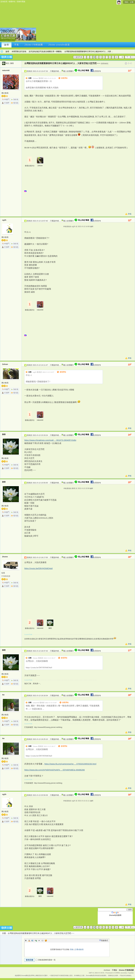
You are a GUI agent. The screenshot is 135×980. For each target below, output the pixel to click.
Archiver (107, 970)
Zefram (40, 166)
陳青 (12, 63)
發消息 (16, 103)
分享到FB (96, 71)
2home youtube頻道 (59, 45)
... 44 (122, 57)
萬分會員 (5, 93)
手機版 (114, 970)
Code (43, 940)
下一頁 (129, 57)
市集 (17, 45)
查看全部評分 (30, 166)
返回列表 (79, 57)
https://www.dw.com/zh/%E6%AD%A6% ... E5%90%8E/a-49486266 (55, 770)
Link (36, 940)
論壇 (7, 45)
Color (29, 940)
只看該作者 (54, 71)
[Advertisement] (83, 23)
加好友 (16, 99)
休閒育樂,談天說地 (19, 51)
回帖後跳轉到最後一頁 (46, 960)
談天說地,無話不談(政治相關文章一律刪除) (45, 51)
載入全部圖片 (69, 71)
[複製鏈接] (105, 64)
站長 (3, 573)
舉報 (130, 214)
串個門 (7, 99)
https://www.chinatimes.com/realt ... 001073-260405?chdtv (50, 440)
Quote (39, 940)
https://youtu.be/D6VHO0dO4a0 (38, 568)
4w (3, 695)
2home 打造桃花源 (2, 51)
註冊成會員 (79, 949)
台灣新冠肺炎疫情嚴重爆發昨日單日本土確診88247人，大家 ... (89, 51)
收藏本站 (12, 2)
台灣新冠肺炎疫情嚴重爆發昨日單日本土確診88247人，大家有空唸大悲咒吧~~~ (62, 63)
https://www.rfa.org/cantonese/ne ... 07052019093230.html (70, 764)
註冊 (132, 2)
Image (32, 940)
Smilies (46, 940)
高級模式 (105, 941)
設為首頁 (4, 2)
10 (117, 57)
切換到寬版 (21, 2)
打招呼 (7, 103)
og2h (4, 220)
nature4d (6, 70)
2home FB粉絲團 (34, 45)
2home (5, 557)
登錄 (126, 2)
